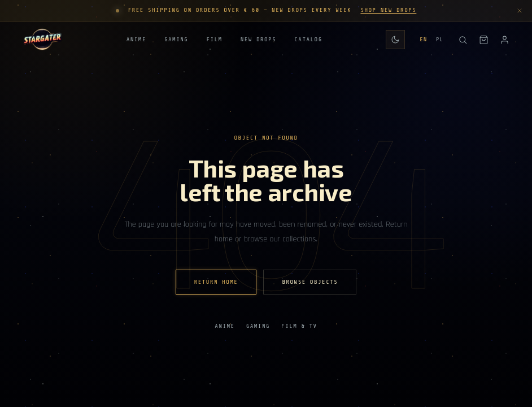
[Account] (505, 40)
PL (440, 40)
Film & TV (299, 326)
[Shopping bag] (484, 40)
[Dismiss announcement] (520, 11)
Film (214, 40)
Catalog (308, 40)
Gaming (176, 40)
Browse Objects (310, 282)
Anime (136, 40)
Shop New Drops (388, 10)
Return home (216, 282)
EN (423, 40)
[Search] (463, 40)
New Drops (259, 40)
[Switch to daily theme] (395, 40)
